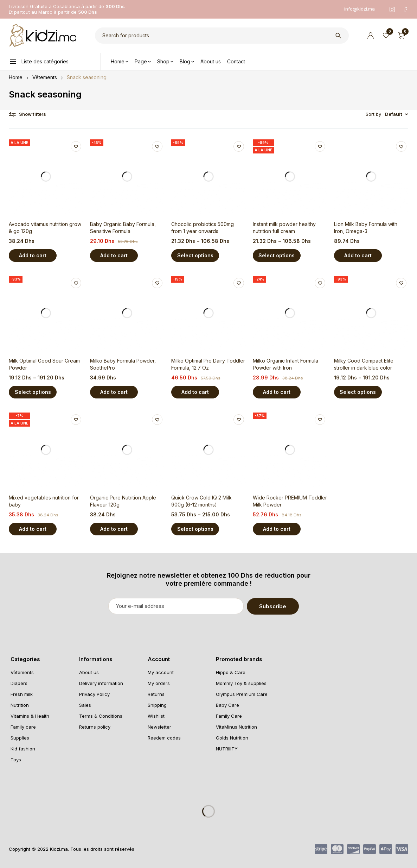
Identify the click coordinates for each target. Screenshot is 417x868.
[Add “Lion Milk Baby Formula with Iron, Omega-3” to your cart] (358, 256)
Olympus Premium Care (242, 694)
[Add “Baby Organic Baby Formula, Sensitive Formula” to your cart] (114, 256)
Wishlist (156, 716)
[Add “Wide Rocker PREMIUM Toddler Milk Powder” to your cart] (277, 529)
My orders (159, 683)
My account (161, 672)
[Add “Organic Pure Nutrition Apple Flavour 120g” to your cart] (114, 529)
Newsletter (159, 727)
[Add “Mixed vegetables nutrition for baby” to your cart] (33, 529)
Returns (156, 694)
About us (89, 672)
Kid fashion (23, 748)
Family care (23, 727)
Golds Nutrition (232, 737)
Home (16, 77)
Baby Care (227, 705)
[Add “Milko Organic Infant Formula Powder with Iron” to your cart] (277, 392)
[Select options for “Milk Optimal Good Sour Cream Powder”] (33, 392)
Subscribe (281, 606)
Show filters (33, 114)
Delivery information (101, 683)
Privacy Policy (94, 694)
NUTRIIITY (227, 748)
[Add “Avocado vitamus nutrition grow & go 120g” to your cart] (33, 256)
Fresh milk (22, 694)
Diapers (19, 683)
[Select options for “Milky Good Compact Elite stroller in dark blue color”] (358, 392)
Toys (16, 759)
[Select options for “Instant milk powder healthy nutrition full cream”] (277, 256)
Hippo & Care (231, 672)
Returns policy (95, 727)
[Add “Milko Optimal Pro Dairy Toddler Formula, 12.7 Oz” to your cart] (195, 392)
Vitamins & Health (30, 716)
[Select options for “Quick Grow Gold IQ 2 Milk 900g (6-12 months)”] (195, 529)
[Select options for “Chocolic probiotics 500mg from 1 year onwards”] (195, 256)
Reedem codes (164, 737)
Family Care (229, 716)
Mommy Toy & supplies (241, 683)
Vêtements (45, 77)
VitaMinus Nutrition (236, 727)
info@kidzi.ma (360, 9)
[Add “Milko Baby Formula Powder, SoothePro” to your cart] (114, 392)
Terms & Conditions (101, 716)
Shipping (157, 705)
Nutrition (20, 705)
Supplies (20, 737)
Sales (85, 705)
